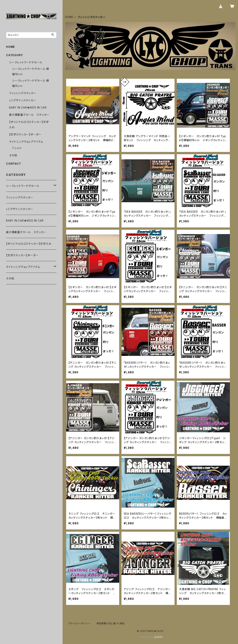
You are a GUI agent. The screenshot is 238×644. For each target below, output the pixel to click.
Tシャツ (17, 148)
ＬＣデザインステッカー (23, 100)
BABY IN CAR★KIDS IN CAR (28, 107)
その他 (13, 155)
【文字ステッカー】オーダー (25, 134)
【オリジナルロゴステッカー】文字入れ (29, 244)
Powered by (150, 637)
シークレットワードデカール (26, 62)
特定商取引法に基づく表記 (111, 623)
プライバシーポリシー (79, 623)
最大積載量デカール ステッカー (29, 115)
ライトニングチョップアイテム (26, 142)
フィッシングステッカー (23, 93)
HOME (69, 17)
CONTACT (14, 164)
